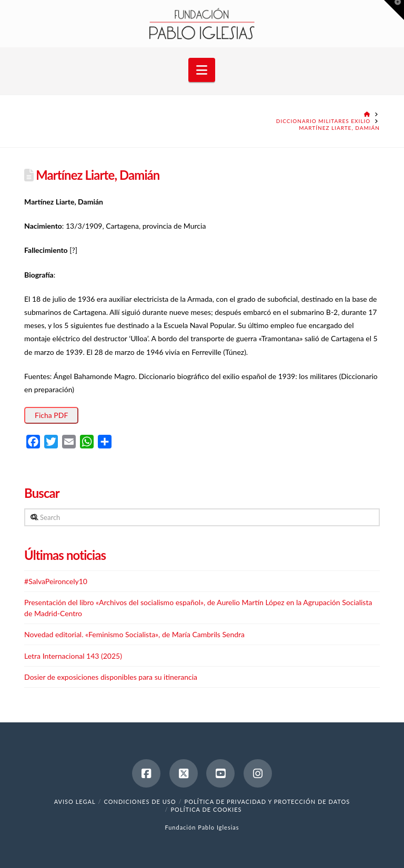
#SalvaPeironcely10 (56, 581)
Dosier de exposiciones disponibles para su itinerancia (111, 677)
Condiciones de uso (140, 801)
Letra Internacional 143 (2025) (73, 656)
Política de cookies (206, 809)
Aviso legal (75, 801)
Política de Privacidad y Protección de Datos (267, 801)
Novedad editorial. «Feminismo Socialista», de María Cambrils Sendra (134, 634)
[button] (202, 70)
